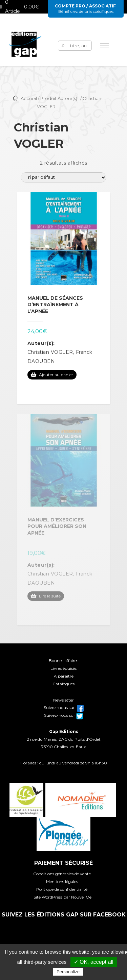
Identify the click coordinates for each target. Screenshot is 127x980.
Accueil (29, 99)
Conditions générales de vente (62, 874)
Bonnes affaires (63, 660)
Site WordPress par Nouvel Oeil (63, 897)
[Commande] (63, 177)
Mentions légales (62, 881)
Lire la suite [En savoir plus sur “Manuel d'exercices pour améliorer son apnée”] (50, 596)
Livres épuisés (63, 668)
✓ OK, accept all (94, 962)
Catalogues (63, 684)
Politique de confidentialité (62, 889)
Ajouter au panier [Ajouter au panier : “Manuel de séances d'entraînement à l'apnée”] (56, 375)
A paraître (64, 676)
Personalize (68, 972)
